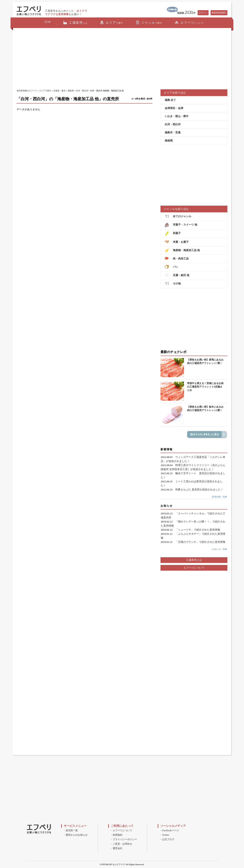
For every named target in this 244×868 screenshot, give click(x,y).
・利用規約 (116, 835)
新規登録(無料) (219, 13)
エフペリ (189, 23)
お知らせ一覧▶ (220, 549)
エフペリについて (194, 568)
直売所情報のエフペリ (27, 91)
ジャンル (149, 23)
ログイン (203, 13)
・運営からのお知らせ (75, 835)
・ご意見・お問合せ (121, 844)
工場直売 (75, 23)
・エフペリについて (121, 830)
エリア (112, 23)
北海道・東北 (59, 91)
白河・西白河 (82, 91)
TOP (48, 22)
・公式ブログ (167, 839)
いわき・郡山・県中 (177, 116)
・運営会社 (116, 848)
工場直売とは (194, 560)
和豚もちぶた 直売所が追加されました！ (199, 490)
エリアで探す (45, 91)
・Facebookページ (169, 830)
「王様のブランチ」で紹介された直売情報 (200, 542)
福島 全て (170, 100)
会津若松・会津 (174, 108)
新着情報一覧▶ (220, 497)
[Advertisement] (122, 59)
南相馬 (169, 141)
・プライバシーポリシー (124, 839)
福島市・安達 (173, 132)
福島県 (71, 91)
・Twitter (164, 835)
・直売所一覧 (71, 830)
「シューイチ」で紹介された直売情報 (198, 530)
